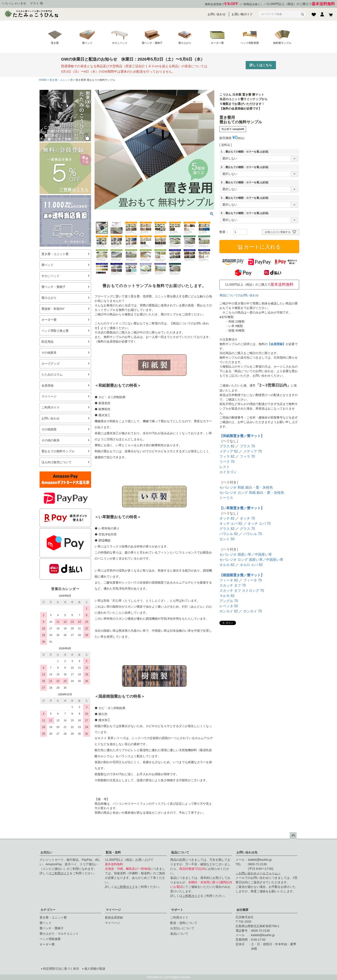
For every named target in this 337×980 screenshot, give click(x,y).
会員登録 (47, 385)
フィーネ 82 (229, 580)
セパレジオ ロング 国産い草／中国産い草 (251, 560)
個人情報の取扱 (95, 969)
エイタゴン (228, 472)
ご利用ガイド (51, 407)
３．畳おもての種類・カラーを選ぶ (244, 182)
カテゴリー (48, 910)
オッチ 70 (247, 518)
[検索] (302, 14)
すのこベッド (51, 276)
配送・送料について (184, 923)
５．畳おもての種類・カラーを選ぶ (244, 213)
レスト (225, 467)
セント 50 (227, 539)
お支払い (46, 852)
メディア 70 (253, 451)
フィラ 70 (247, 456)
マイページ (113, 910)
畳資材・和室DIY (53, 309)
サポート (177, 910)
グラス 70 (247, 529)
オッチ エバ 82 (231, 524)
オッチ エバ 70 (259, 524)
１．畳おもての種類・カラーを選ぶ (244, 152)
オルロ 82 (227, 565)
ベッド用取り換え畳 (55, 331)
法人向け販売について (57, 462)
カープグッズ (51, 364)
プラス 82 (227, 446)
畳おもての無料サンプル (58, 451)
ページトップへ (293, 836)
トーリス (226, 498)
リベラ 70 (227, 462)
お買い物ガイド (242, 14)
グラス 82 (227, 529)
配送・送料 (113, 852)
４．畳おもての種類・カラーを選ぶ (244, 198)
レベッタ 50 (229, 606)
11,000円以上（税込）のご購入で (301, 4)
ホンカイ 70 (253, 611)
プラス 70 (247, 446)
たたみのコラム (52, 375)
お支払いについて (182, 928)
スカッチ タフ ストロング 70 (242, 591)
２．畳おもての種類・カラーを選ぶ (244, 167)
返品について (180, 852)
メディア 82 (229, 451)
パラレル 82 (229, 534)
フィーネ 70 (253, 580)
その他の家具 (51, 440)
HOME (43, 80)
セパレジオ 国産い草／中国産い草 (246, 554)
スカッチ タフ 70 (233, 585)
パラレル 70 (253, 534)
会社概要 (242, 910)
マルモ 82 (227, 596)
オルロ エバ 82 (251, 565)
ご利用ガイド (61, 873)
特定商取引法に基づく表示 (61, 969)
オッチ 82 (227, 518)
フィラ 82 (227, 456)
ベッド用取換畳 (50, 939)
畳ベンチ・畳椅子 (54, 287)
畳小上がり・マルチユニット (59, 934)
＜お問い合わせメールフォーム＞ (258, 873)
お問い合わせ (217, 14)
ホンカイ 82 (229, 611)
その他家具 (49, 353)
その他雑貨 (49, 429)
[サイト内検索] (280, 14)
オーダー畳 (49, 320)
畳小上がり (49, 298)
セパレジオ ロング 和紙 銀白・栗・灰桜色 (252, 493)
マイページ (49, 396)
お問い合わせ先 (247, 852)
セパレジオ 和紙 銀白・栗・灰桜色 (246, 487)
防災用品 (47, 342)
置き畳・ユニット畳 (61, 80)
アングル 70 (229, 601)
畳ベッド (47, 265)
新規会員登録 (114, 917)
